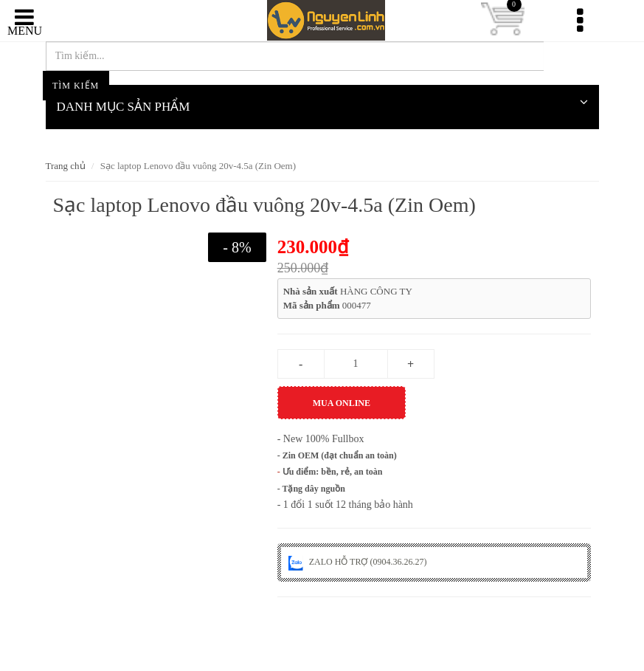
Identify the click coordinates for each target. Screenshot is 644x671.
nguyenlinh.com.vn (322, 22)
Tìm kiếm (571, 59)
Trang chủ (66, 166)
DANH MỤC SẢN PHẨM (322, 101)
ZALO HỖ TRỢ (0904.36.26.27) (358, 562)
